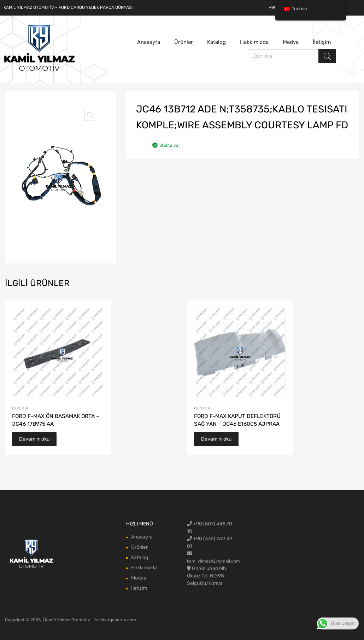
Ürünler (184, 42)
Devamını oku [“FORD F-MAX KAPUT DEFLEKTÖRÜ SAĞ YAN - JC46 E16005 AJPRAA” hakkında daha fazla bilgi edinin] (216, 439)
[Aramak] (327, 56)
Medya (291, 42)
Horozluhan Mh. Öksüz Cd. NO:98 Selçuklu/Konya (207, 576)
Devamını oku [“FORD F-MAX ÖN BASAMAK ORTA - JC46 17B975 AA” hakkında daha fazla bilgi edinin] (34, 439)
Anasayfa (149, 42)
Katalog (216, 42)
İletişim (322, 42)
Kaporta (20, 408)
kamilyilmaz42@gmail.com (213, 561)
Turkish (295, 9)
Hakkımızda (254, 42)
